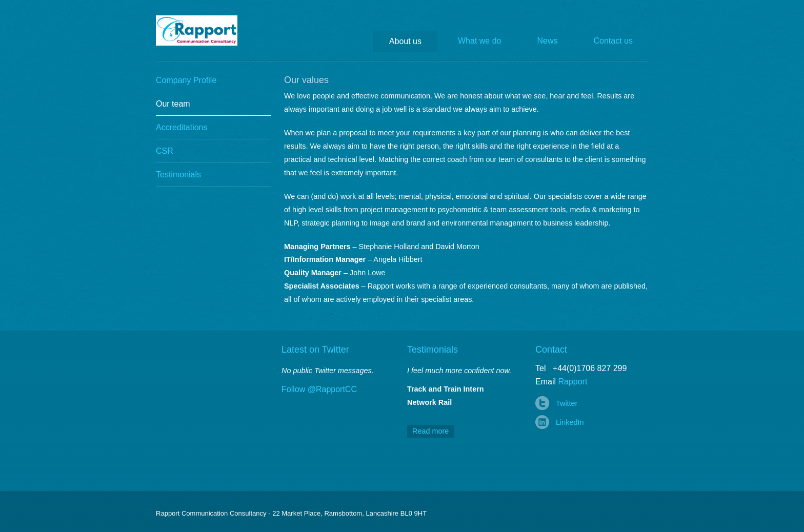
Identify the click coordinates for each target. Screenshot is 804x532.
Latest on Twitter (315, 350)
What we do (479, 41)
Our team (173, 104)
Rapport (204, 30)
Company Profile (186, 80)
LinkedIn (570, 422)
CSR (165, 151)
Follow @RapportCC (319, 389)
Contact (551, 350)
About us (405, 41)
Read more (430, 431)
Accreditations (182, 127)
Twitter (567, 403)
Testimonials (178, 175)
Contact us (613, 41)
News (548, 41)
